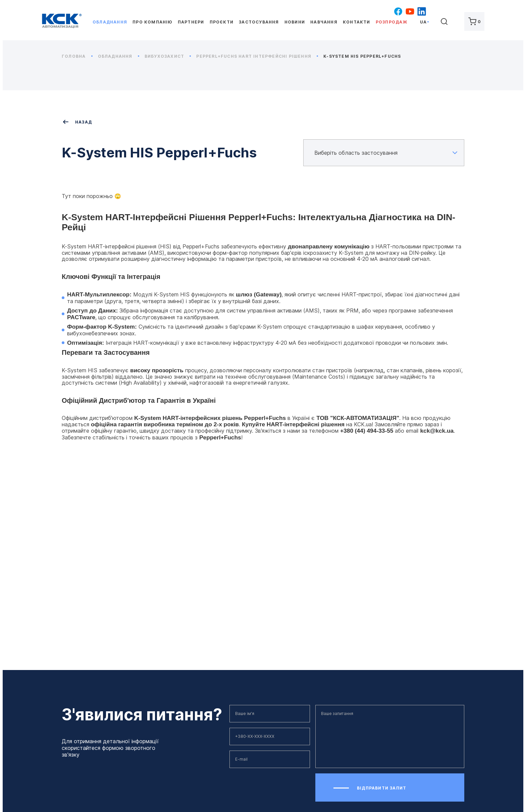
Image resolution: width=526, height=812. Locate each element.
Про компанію (152, 22)
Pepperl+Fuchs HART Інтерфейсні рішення (257, 56)
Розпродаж (392, 22)
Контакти (357, 22)
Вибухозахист (168, 56)
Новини (295, 22)
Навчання (324, 22)
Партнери (191, 22)
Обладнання (110, 22)
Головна (77, 56)
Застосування (259, 22)
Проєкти (222, 22)
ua (423, 22)
